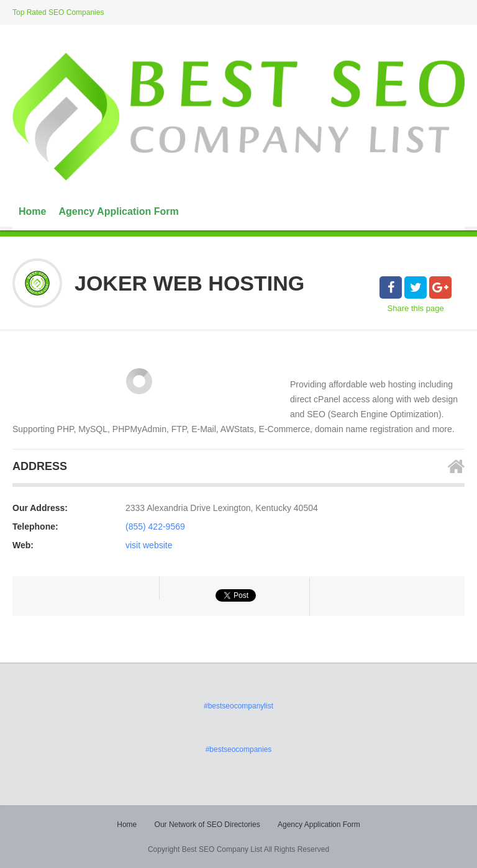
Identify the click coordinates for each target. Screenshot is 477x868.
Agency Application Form (118, 211)
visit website (149, 545)
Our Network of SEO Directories (207, 825)
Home (32, 211)
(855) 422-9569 (155, 527)
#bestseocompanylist (238, 706)
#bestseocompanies (239, 749)
